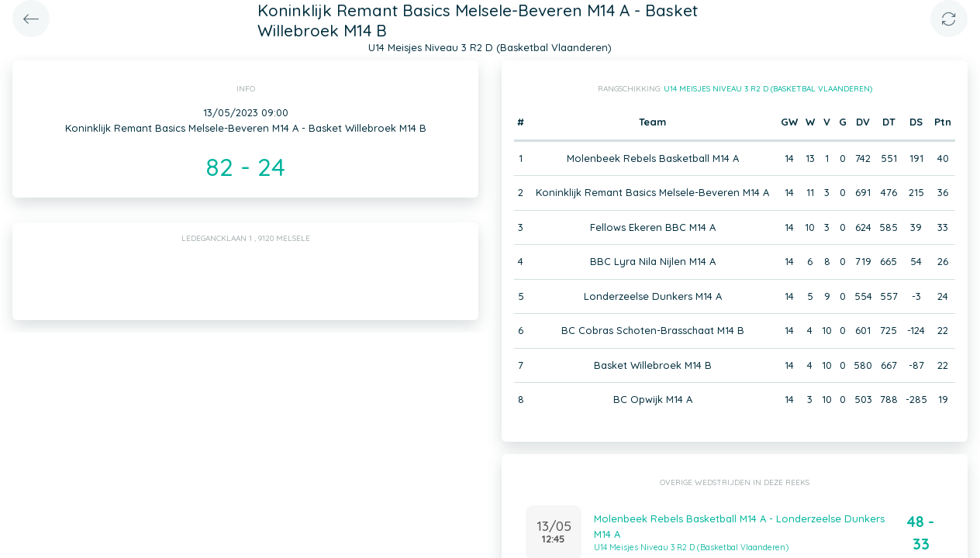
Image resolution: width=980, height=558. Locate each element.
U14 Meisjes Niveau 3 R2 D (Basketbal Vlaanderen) (768, 89)
